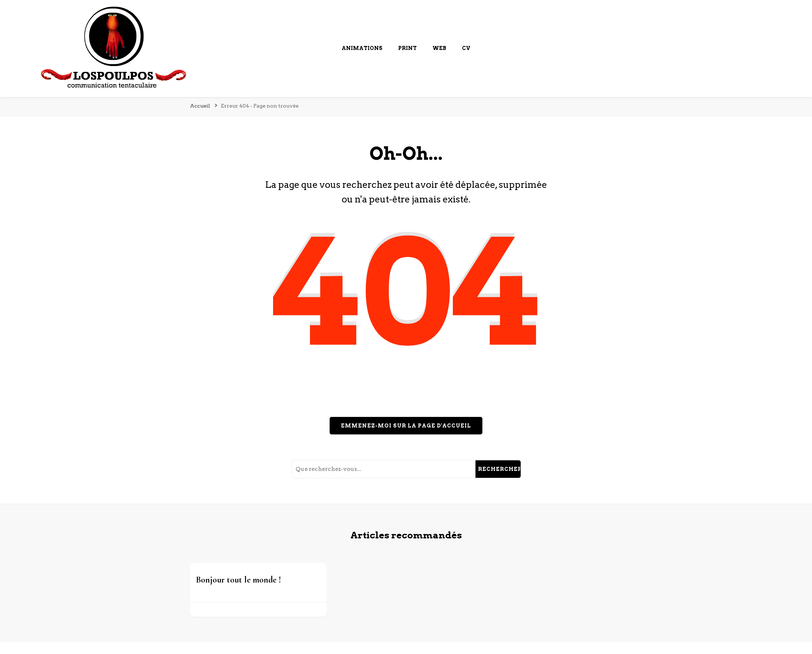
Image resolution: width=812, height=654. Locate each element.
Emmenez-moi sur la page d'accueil (406, 426)
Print (407, 48)
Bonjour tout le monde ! (238, 580)
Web (439, 48)
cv (466, 48)
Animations (362, 48)
